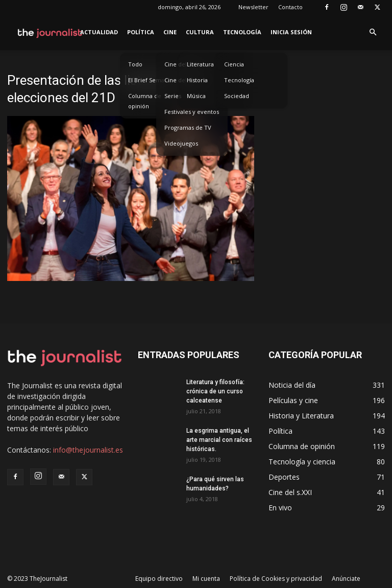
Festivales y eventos (192, 112)
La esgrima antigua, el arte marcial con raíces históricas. (219, 440)
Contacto (290, 7)
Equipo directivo (159, 579)
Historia (197, 80)
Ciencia (234, 64)
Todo (135, 64)
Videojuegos (181, 143)
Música (196, 96)
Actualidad (99, 32)
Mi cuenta (206, 579)
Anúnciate (346, 579)
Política (141, 32)
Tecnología (242, 32)
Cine (170, 32)
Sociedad (237, 96)
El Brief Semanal (150, 80)
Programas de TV (188, 127)
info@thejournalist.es (88, 450)
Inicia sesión (291, 32)
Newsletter (253, 7)
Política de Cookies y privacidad (276, 579)
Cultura (200, 32)
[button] (373, 32)
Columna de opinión (145, 101)
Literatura (200, 64)
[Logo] (50, 32)
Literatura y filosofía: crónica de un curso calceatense (215, 391)
